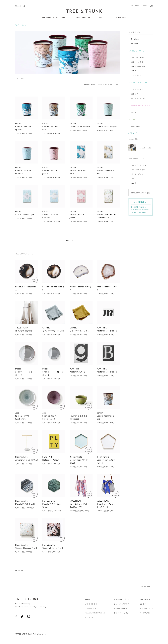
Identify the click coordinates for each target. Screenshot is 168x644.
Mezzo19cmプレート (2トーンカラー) (53, 372)
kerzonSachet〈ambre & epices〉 (78, 171)
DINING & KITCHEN (138, 83)
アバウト (135, 179)
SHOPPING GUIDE (139, 5)
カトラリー (136, 94)
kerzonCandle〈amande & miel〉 (51, 127)
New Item (135, 39)
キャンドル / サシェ (139, 66)
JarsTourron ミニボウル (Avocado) (79, 416)
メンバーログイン (138, 170)
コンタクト (136, 183)
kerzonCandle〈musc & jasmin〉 (50, 171)
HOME (88, 599)
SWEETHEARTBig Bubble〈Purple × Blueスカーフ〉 (106, 504)
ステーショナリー (138, 62)
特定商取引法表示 (121, 608)
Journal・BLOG (144, 148)
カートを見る (145, 599)
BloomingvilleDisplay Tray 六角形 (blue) (79, 460)
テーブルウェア (137, 89)
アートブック (136, 75)
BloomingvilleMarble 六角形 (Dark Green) (52, 504)
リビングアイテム (138, 58)
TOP (17, 25)
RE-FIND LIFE (135, 120)
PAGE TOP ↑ (147, 586)
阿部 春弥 (136, 126)
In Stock (135, 43)
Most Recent (114, 84)
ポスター (135, 71)
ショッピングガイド (139, 165)
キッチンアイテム (138, 98)
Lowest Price (102, 84)
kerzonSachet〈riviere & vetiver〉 (50, 215)
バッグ (134, 112)
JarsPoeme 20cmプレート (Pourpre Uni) (52, 416)
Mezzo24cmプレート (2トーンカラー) (26, 372)
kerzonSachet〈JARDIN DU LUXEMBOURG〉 (106, 215)
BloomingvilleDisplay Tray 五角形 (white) (106, 460)
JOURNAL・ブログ (122, 599)
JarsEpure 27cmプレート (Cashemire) (25, 416)
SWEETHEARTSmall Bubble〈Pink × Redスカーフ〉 (79, 504)
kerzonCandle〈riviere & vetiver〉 (23, 171)
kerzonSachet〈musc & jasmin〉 (77, 215)
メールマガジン (137, 174)
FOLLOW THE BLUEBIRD (140, 106)
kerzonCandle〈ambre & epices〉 (23, 127)
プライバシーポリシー (122, 613)
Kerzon (25, 25)
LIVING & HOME (136, 51)
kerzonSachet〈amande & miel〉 (105, 171)
